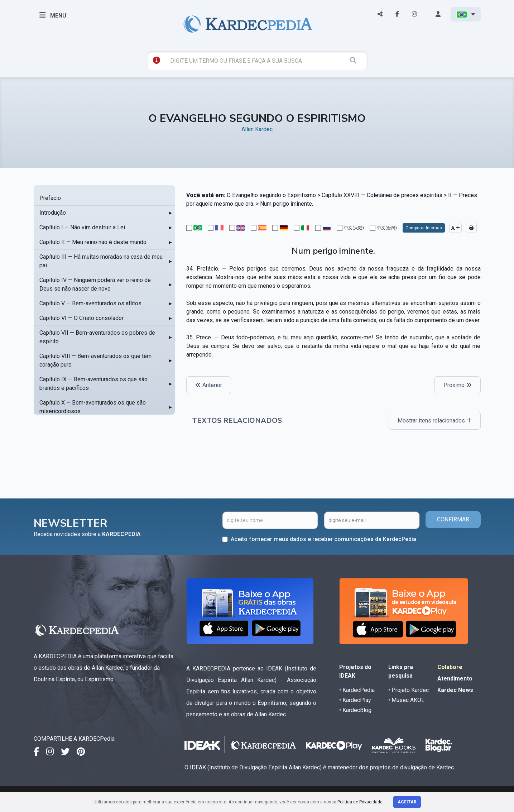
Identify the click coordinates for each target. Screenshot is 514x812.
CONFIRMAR (453, 519)
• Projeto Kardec (409, 690)
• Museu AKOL (406, 700)
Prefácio (50, 198)
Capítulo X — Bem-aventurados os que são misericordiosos (93, 407)
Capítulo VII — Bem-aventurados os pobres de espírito (97, 337)
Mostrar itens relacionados (435, 421)
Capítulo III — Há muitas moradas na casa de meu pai (101, 261)
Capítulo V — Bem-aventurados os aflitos (90, 303)
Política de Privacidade (360, 802)
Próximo (458, 385)
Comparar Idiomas (424, 228)
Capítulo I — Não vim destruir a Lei (82, 227)
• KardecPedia (357, 690)
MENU (53, 15)
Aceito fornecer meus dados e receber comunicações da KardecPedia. (324, 539)
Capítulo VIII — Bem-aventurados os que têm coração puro (95, 360)
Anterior (209, 385)
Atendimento (455, 679)
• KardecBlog (355, 710)
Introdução (53, 213)
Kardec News (455, 690)
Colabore (450, 667)
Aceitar (407, 802)
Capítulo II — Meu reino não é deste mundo (93, 242)
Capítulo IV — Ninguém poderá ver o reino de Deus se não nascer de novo (95, 284)
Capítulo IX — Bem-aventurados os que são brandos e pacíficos (93, 384)
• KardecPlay (355, 700)
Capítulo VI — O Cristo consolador (81, 318)
